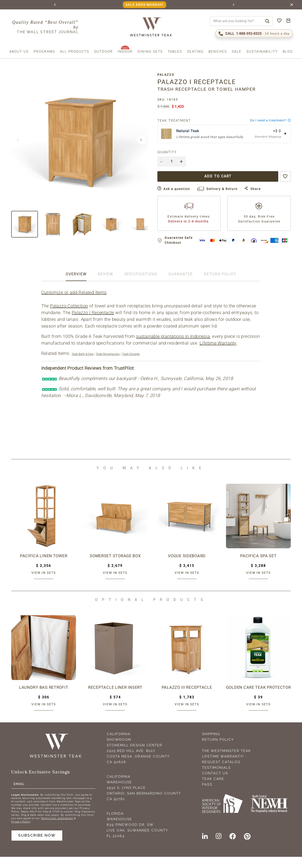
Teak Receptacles (108, 365)
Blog (288, 52)
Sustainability (262, 52)
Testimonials (216, 779)
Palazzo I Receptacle (93, 324)
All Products (75, 52)
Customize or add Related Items (74, 304)
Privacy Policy (21, 832)
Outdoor (103, 52)
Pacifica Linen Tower (44, 567)
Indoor (125, 52)
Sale (237, 52)
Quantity (170, 152)
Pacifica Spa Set (258, 567)
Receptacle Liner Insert (115, 698)
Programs (44, 52)
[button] (55, 5)
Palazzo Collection (69, 317)
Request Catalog (221, 773)
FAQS (207, 796)
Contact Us (215, 784)
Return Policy (218, 751)
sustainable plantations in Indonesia (173, 348)
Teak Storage (131, 365)
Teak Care (213, 790)
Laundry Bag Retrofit (44, 698)
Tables (175, 52)
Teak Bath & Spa (83, 365)
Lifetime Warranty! (223, 768)
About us (19, 52)
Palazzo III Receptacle (187, 698)
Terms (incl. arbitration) (57, 829)
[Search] (267, 21)
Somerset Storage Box (115, 567)
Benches (218, 52)
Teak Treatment (177, 121)
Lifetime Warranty (218, 354)
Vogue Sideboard (187, 567)
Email (19, 795)
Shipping (211, 745)
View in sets (44, 584)
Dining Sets (150, 52)
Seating (195, 52)
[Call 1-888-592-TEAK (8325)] (254, 34)
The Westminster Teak (226, 762)
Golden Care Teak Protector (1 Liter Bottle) (258, 698)
